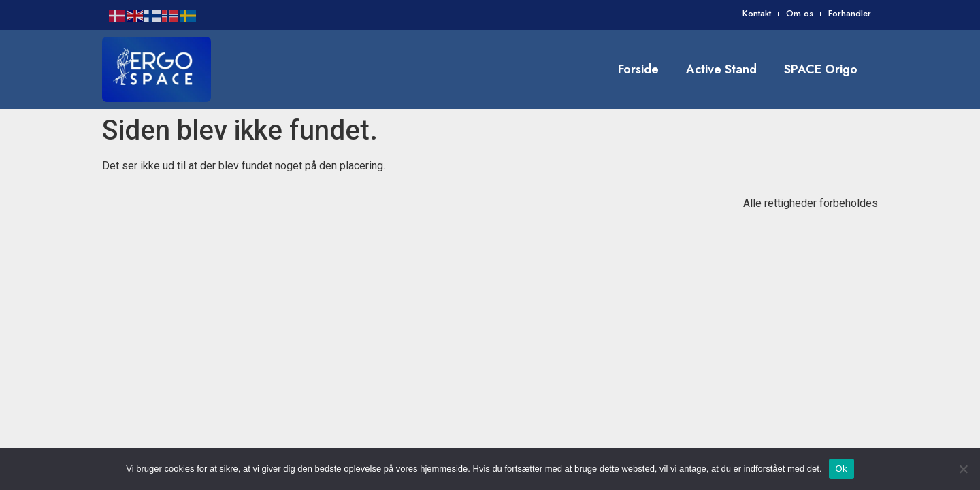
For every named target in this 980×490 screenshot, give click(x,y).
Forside (638, 69)
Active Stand (721, 69)
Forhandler (850, 13)
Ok (842, 469)
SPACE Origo (821, 69)
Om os (800, 13)
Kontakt (757, 13)
